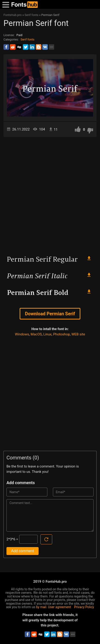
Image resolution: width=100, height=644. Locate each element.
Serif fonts (27, 39)
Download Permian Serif (50, 314)
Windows (22, 334)
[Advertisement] (50, 194)
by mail (41, 607)
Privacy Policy (84, 607)
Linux (48, 334)
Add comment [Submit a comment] (23, 551)
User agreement (59, 607)
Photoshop (62, 334)
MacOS (36, 334)
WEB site (78, 334)
